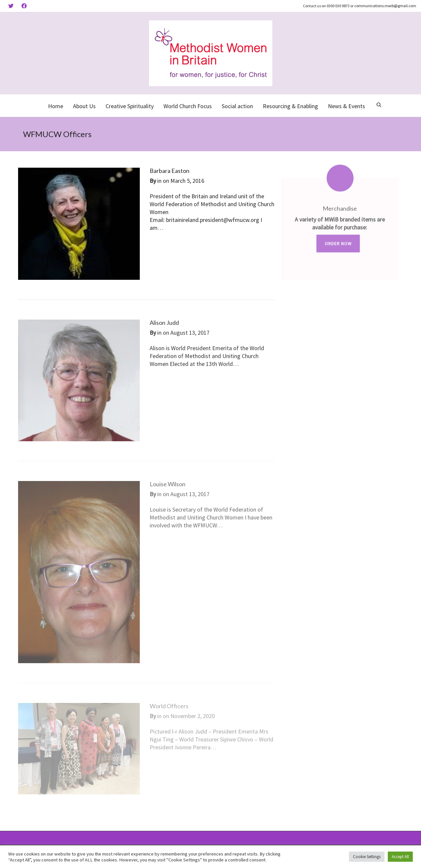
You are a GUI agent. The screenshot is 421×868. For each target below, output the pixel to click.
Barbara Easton (170, 171)
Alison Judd (164, 323)
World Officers (169, 706)
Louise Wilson (168, 484)
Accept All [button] (400, 857)
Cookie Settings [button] (367, 857)
